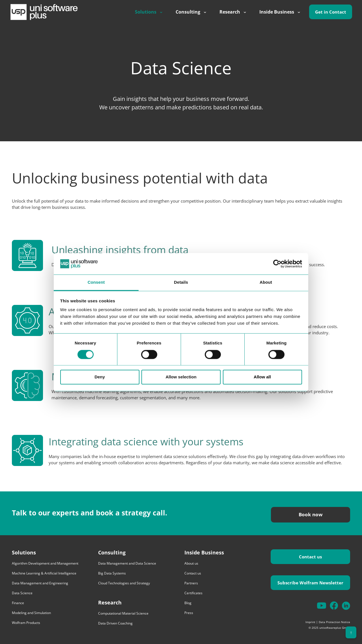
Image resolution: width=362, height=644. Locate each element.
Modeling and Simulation (31, 613)
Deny (100, 377)
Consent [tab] (96, 282)
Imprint (310, 622)
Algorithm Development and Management (45, 563)
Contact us (193, 573)
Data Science (22, 593)
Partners (191, 583)
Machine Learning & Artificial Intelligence (44, 573)
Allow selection (181, 377)
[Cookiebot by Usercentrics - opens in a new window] (277, 264)
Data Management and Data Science (127, 563)
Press (189, 613)
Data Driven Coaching (115, 623)
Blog (188, 603)
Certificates (193, 593)
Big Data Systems (112, 573)
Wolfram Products (26, 623)
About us (191, 563)
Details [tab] (181, 282)
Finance (18, 603)
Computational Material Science (123, 613)
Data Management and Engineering (40, 583)
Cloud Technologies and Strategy (124, 583)
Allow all (262, 377)
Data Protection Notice (334, 622)
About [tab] (266, 282)
